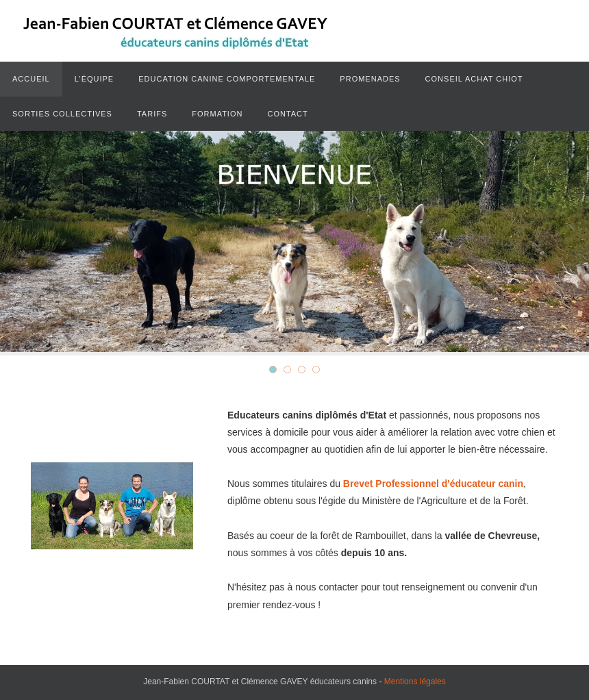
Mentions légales (415, 682)
